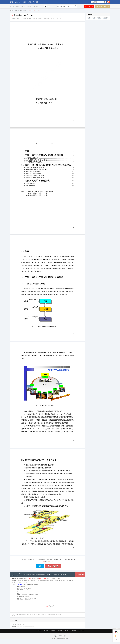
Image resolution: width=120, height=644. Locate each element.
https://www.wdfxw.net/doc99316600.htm (25, 626)
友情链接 (67, 631)
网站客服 (74, 631)
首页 (11, 2)
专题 (24, 2)
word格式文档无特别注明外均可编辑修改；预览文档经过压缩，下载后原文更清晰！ (46, 574)
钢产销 (20, 585)
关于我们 (38, 631)
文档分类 (17, 2)
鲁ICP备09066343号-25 (60, 637)
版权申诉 (35, 6)
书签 (12, 6)
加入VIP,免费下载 (103, 6)
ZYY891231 (18, 19)
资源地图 (60, 631)
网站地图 (53, 631)
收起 (118, 629)
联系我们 (81, 631)
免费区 (29, 2)
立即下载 (89, 6)
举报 (29, 6)
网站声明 (46, 631)
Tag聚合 (36, 2)
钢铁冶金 (25, 11)
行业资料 (20, 11)
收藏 (23, 6)
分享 (17, 6)
